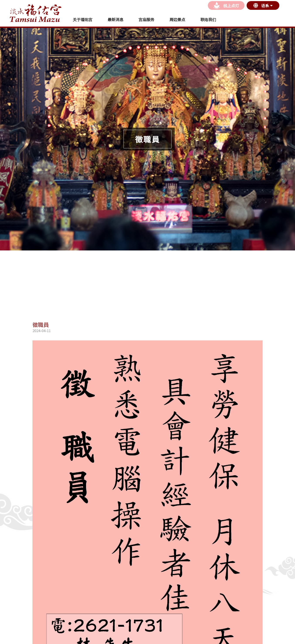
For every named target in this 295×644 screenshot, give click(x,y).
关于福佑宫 (83, 19)
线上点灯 (226, 5)
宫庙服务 (146, 19)
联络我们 (208, 19)
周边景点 (177, 19)
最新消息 (115, 19)
